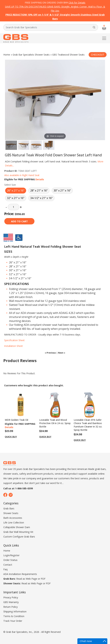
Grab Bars (9, 508)
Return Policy (10, 607)
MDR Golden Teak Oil (16, 420)
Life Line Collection (14, 523)
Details (40, 179)
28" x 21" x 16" (39, 190)
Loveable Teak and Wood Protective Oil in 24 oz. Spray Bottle (55, 423)
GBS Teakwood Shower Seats (68, 55)
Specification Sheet (14, 340)
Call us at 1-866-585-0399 (18, 488)
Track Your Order (13, 621)
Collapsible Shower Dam (17, 527)
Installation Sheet (13, 346)
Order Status (10, 560)
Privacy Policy (11, 597)
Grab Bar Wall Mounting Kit (18, 532)
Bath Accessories (13, 518)
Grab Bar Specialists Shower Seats (31, 55)
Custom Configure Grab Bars (19, 537)
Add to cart (19, 221)
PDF (43, 579)
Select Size (10, 185)
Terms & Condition (14, 616)
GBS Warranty (11, 602)
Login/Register (11, 555)
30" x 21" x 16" (62, 190)
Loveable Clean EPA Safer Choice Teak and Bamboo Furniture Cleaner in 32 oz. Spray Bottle (88, 425)
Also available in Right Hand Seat (22, 175)
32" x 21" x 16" (16, 198)
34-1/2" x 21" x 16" (41, 198)
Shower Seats (11, 513)
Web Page (31, 579)
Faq (5, 569)
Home (7, 55)
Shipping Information (15, 611)
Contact (8, 565)
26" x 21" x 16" (16, 190)
